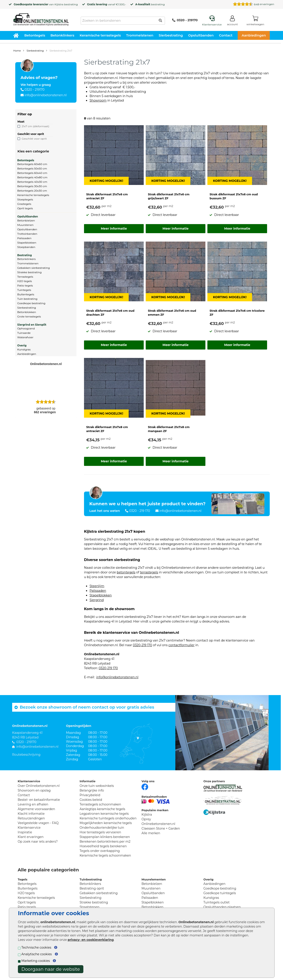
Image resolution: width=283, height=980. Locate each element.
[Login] (232, 21)
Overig (22, 345)
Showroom (98, 100)
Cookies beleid (91, 800)
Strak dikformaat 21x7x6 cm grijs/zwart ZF (169, 196)
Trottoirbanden (27, 234)
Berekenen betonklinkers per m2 (105, 842)
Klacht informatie (31, 814)
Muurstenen (25, 225)
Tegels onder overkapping (100, 851)
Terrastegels (25, 277)
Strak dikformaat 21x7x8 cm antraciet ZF (107, 429)
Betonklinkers (62, 35)
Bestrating (25, 255)
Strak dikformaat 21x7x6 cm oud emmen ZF (172, 313)
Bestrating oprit (92, 888)
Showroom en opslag (34, 790)
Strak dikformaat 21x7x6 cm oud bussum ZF (234, 196)
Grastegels (24, 204)
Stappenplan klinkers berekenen (105, 837)
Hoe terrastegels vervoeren (100, 832)
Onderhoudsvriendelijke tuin (102, 828)
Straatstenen (90, 907)
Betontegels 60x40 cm (32, 173)
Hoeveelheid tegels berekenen (103, 846)
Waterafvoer (25, 337)
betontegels (126, 572)
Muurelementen (154, 879)
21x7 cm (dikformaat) (35, 126)
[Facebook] (145, 786)
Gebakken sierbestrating (33, 268)
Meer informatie (114, 229)
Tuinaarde (24, 333)
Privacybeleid (90, 795)
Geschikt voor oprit (34, 139)
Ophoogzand (26, 328)
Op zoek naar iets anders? (38, 842)
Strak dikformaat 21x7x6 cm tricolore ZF (237, 313)
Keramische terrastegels (100, 35)
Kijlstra (59, 4)
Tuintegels (24, 290)
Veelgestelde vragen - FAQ (38, 823)
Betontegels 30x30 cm (32, 186)
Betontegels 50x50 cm (32, 168)
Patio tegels (25, 285)
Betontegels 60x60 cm (32, 164)
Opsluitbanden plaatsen (222, 907)
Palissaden (24, 238)
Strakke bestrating (29, 272)
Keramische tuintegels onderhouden (108, 818)
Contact (226, 35)
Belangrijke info (92, 790)
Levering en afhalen (33, 804)
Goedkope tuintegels (220, 893)
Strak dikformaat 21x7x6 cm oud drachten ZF (110, 313)
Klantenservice (29, 828)
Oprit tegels (25, 208)
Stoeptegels (25, 199)
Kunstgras (24, 349)
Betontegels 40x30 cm (32, 182)
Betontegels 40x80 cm (32, 177)
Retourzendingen (31, 818)
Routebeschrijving (26, 755)
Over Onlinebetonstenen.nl (39, 786)
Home (17, 51)
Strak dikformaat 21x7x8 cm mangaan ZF (169, 429)
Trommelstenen (140, 35)
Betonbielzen (26, 220)
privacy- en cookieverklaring (91, 940)
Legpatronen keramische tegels (104, 814)
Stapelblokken (27, 243)
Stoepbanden (26, 247)
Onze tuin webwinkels (97, 786)
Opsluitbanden (201, 35)
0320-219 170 (142, 645)
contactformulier (182, 645)
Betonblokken (27, 312)
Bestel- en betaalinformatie (39, 800)
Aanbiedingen (254, 35)
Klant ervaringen (31, 837)
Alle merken (151, 833)
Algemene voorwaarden (36, 809)
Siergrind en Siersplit (32, 325)
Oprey (146, 819)
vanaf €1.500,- (107, 4)
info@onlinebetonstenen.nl (46, 95)
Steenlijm (97, 586)
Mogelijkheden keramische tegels (106, 823)
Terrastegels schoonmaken (100, 804)
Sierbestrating (171, 35)
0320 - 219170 (185, 20)
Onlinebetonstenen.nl (158, 824)
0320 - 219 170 (140, 511)
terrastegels (149, 572)
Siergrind (97, 600)
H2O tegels (25, 281)
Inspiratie (25, 832)
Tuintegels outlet (216, 902)
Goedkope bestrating (31, 303)
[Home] (41, 18)
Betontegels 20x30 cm (32, 191)
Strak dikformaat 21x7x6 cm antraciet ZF (107, 196)
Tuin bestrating (27, 299)
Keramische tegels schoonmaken (105, 855)
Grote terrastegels (29, 316)
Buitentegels (26, 294)
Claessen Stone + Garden (161, 828)
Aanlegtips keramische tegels (102, 809)
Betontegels (35, 35)
